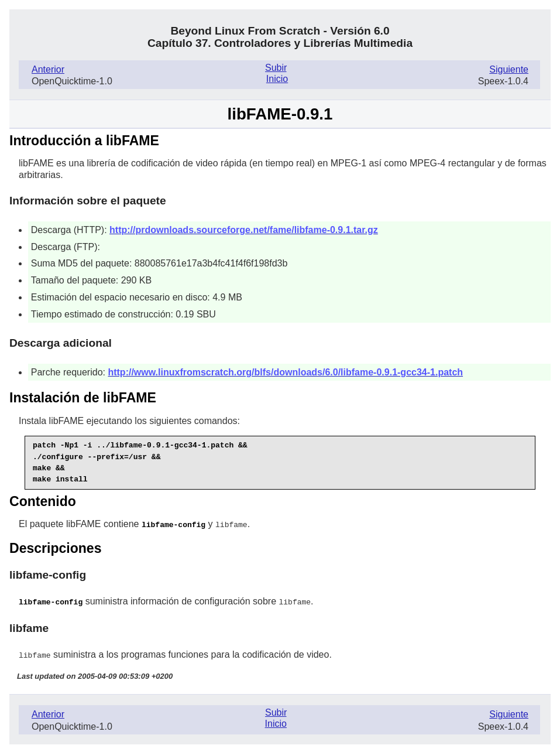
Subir (276, 68)
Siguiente (509, 69)
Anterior (48, 69)
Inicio (277, 79)
